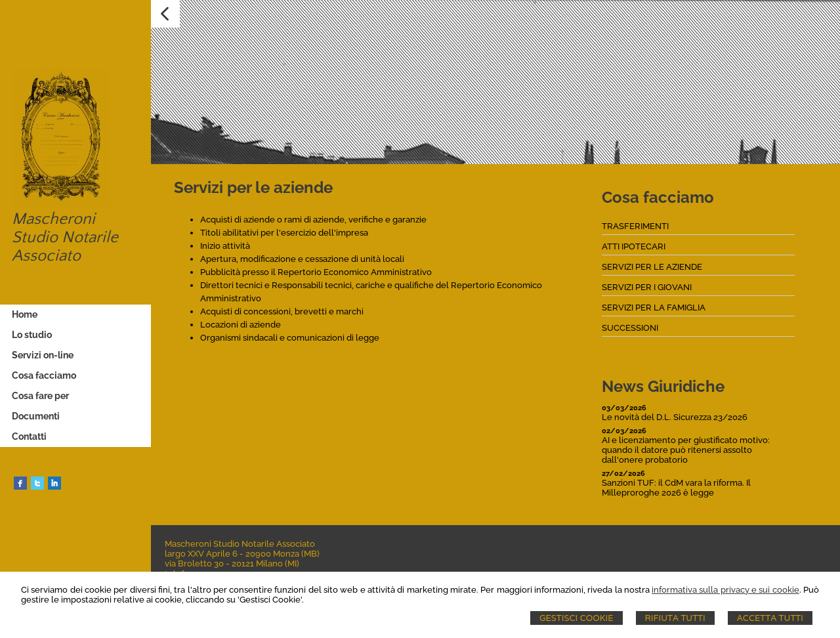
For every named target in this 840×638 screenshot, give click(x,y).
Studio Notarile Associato (65, 247)
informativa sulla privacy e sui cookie (725, 590)
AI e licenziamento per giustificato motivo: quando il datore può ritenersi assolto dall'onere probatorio (686, 450)
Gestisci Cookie (577, 618)
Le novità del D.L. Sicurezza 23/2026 (675, 417)
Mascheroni (53, 219)
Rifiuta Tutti (675, 618)
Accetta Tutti (770, 618)
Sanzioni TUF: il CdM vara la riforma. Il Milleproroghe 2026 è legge (676, 488)
